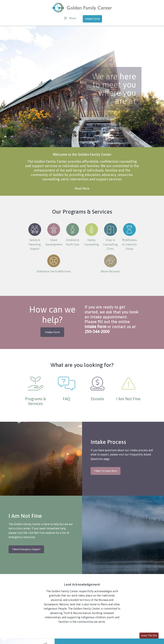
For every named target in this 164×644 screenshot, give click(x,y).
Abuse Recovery (110, 264)
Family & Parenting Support (35, 237)
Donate (97, 399)
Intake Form (92, 19)
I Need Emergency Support (26, 549)
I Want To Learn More (106, 471)
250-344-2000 (97, 332)
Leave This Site (149, 635)
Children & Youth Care (73, 235)
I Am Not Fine (128, 399)
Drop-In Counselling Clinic (110, 237)
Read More (82, 188)
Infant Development (54, 235)
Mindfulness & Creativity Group (129, 237)
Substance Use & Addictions (54, 264)
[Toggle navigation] (70, 18)
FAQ (66, 399)
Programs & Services (35, 401)
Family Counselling (91, 235)
